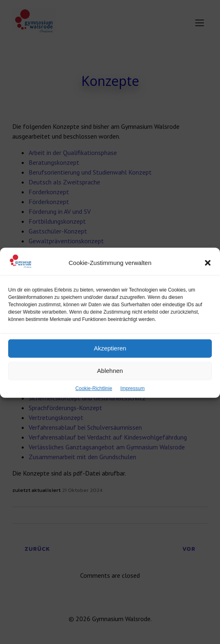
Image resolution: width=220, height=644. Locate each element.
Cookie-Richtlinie (94, 397)
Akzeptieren (110, 357)
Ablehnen (110, 380)
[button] (208, 272)
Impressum (132, 397)
